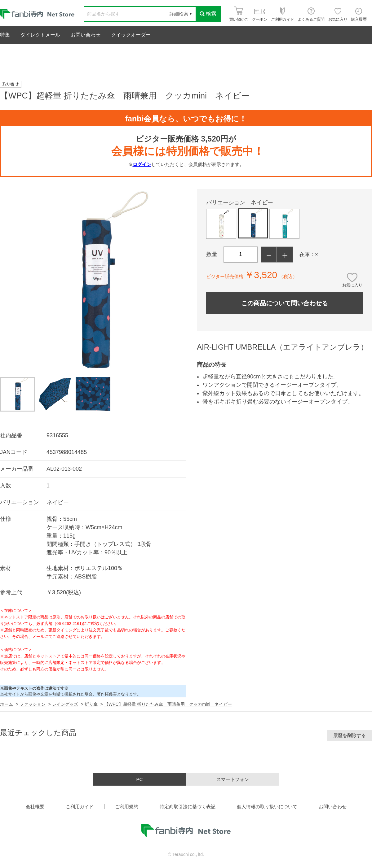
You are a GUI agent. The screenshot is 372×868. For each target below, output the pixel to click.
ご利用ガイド (80, 807)
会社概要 (35, 807)
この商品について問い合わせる (285, 303)
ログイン (142, 164)
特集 (5, 35)
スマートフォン (233, 779)
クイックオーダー (131, 35)
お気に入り (352, 285)
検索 (208, 14)
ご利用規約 (127, 807)
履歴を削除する (350, 735)
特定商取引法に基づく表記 (188, 807)
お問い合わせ (86, 35)
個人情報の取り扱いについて (267, 807)
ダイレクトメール (40, 35)
